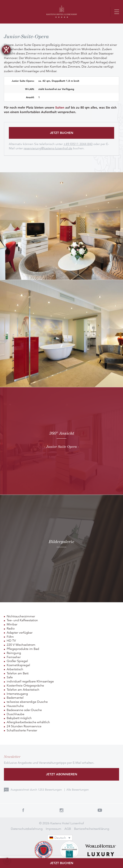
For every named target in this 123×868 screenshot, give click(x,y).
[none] (61, 838)
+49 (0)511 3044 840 (78, 144)
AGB (68, 829)
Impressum (54, 829)
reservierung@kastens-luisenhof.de (48, 148)
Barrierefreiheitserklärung (92, 829)
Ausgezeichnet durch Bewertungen (37, 790)
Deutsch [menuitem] (60, 838)
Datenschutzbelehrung (27, 829)
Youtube (100, 810)
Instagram (61, 810)
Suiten (60, 107)
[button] (7, 861)
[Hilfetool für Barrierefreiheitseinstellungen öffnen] (6, 50)
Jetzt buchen (62, 133)
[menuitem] (60, 838)
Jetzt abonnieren (62, 774)
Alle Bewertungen (78, 790)
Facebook (23, 810)
